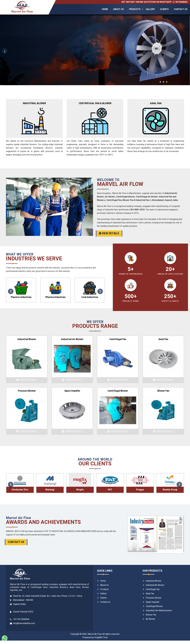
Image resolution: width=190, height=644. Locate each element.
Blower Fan (151, 615)
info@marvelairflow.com (24, 623)
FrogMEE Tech (101, 638)
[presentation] (5, 51)
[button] (160, 82)
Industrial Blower (154, 581)
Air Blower (150, 619)
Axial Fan (150, 594)
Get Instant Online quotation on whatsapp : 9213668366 (154, 2)
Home (105, 9)
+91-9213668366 (21, 619)
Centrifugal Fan (153, 589)
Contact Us (181, 9)
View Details (109, 233)
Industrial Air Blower (155, 585)
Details (27, 70)
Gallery (150, 9)
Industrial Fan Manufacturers (159, 611)
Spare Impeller (153, 602)
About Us (118, 9)
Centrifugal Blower (154, 606)
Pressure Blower (154, 598)
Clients (164, 9)
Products (135, 9)
